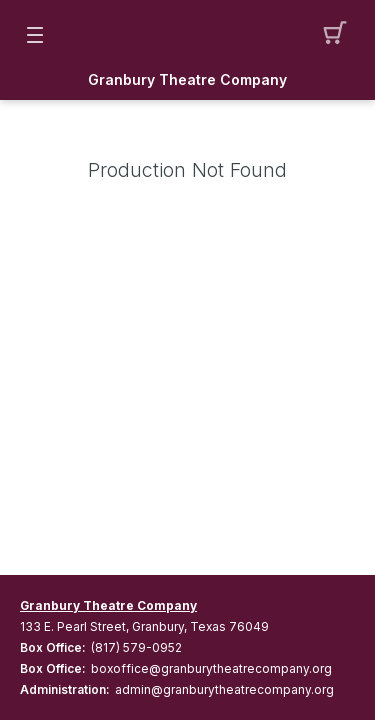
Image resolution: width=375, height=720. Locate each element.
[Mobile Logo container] (188, 35)
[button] (340, 35)
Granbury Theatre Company (187, 80)
